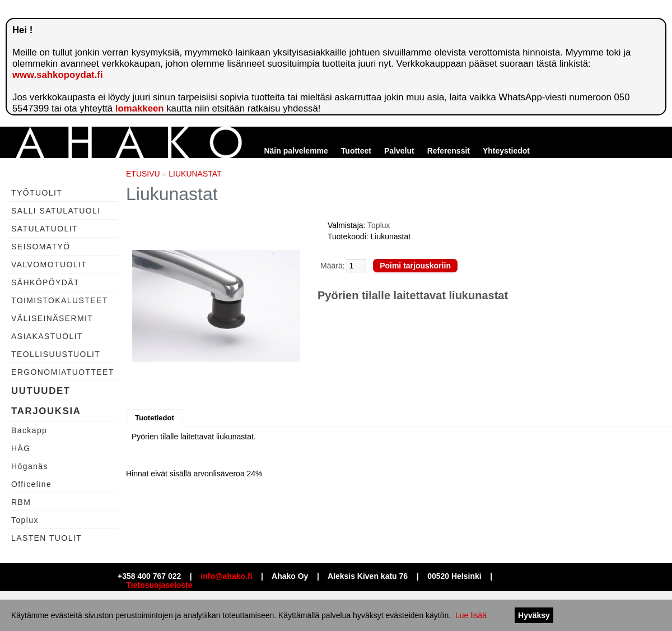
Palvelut (399, 151)
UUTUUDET (41, 391)
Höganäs (30, 466)
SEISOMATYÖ (41, 247)
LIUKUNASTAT (195, 174)
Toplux (25, 520)
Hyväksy (534, 615)
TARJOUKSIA (46, 411)
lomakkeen (140, 108)
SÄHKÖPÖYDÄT (45, 282)
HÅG (21, 448)
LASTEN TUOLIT (46, 538)
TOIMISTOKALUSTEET (60, 300)
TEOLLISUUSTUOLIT (56, 354)
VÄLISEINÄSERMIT (52, 318)
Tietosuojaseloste (160, 585)
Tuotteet (356, 151)
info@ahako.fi (226, 576)
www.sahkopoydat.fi (58, 75)
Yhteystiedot (506, 151)
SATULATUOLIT (45, 229)
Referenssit (449, 151)
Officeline (31, 484)
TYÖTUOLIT (37, 193)
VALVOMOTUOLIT (49, 265)
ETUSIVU (143, 174)
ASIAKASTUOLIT (47, 336)
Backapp (29, 430)
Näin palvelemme (296, 151)
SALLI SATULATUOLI (56, 211)
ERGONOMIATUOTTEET (63, 372)
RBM (21, 502)
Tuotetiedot (155, 418)
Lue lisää (471, 615)
